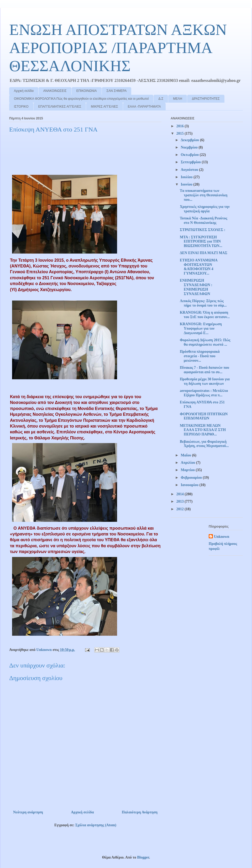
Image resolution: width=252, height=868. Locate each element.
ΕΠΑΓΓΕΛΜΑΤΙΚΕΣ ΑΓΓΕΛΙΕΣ (60, 107)
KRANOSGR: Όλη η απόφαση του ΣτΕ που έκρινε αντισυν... (205, 315)
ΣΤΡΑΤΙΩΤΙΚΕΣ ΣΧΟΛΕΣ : (203, 230)
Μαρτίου (188, 470)
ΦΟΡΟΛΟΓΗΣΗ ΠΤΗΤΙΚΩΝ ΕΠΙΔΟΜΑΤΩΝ (204, 416)
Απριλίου (188, 463)
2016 (181, 126)
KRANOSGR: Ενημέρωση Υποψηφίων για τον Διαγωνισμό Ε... (201, 328)
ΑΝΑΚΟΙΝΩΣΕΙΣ (55, 91)
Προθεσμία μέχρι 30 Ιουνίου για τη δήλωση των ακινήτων (205, 381)
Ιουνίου (187, 184)
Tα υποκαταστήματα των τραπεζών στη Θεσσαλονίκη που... (204, 195)
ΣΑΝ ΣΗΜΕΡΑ (117, 91)
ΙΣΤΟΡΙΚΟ (21, 107)
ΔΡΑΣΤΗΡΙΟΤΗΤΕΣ (206, 99)
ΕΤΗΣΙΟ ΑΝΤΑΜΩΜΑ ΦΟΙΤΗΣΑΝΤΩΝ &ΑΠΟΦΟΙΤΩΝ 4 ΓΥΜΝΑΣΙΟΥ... (199, 267)
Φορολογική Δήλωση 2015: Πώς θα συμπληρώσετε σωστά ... (205, 342)
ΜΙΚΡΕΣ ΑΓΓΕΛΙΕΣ (104, 107)
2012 (181, 509)
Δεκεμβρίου (190, 140)
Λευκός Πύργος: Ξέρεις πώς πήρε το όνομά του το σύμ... (203, 303)
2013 (181, 501)
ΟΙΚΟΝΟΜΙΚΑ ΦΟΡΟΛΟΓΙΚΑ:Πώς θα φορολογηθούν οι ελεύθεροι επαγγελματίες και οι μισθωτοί (81, 99)
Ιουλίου (187, 177)
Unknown (222, 537)
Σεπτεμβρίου (191, 162)
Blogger (143, 857)
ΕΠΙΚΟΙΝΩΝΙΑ (87, 91)
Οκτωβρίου (190, 155)
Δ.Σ (161, 99)
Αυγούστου (190, 170)
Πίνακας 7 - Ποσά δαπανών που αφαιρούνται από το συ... (204, 370)
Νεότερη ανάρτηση (28, 812)
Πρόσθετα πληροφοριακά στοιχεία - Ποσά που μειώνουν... (200, 356)
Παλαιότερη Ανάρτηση (140, 812)
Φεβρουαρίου (192, 478)
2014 (181, 494)
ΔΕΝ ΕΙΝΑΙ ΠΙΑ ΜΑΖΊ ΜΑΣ (204, 253)
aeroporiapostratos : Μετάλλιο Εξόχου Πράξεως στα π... (204, 393)
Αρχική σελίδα (24, 91)
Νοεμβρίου (190, 147)
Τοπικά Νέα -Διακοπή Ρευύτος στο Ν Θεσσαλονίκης (204, 220)
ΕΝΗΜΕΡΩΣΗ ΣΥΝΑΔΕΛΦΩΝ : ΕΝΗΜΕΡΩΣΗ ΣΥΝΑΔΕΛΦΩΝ (196, 287)
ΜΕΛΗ (178, 99)
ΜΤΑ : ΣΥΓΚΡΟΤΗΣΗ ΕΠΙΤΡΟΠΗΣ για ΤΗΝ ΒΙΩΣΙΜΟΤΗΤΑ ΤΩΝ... (201, 242)
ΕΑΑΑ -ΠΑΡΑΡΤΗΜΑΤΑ (144, 107)
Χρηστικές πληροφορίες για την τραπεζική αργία (205, 209)
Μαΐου (186, 455)
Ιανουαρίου (190, 485)
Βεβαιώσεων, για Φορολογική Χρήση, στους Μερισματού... (204, 444)
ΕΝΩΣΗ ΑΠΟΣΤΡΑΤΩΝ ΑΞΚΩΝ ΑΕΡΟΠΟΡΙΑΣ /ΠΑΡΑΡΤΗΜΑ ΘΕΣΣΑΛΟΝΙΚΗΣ (118, 48)
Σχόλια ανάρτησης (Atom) (96, 825)
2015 (181, 133)
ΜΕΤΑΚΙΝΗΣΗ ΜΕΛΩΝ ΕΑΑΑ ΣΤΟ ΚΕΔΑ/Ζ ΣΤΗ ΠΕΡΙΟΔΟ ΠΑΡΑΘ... (203, 430)
